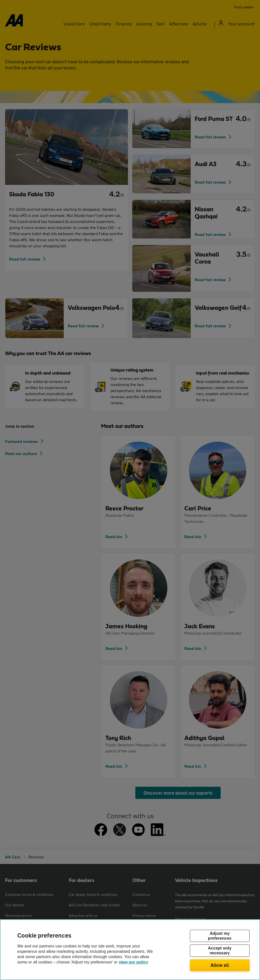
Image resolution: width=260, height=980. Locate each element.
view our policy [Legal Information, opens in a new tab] (134, 962)
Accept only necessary (220, 951)
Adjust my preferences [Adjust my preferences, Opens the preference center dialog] (220, 936)
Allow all (220, 965)
